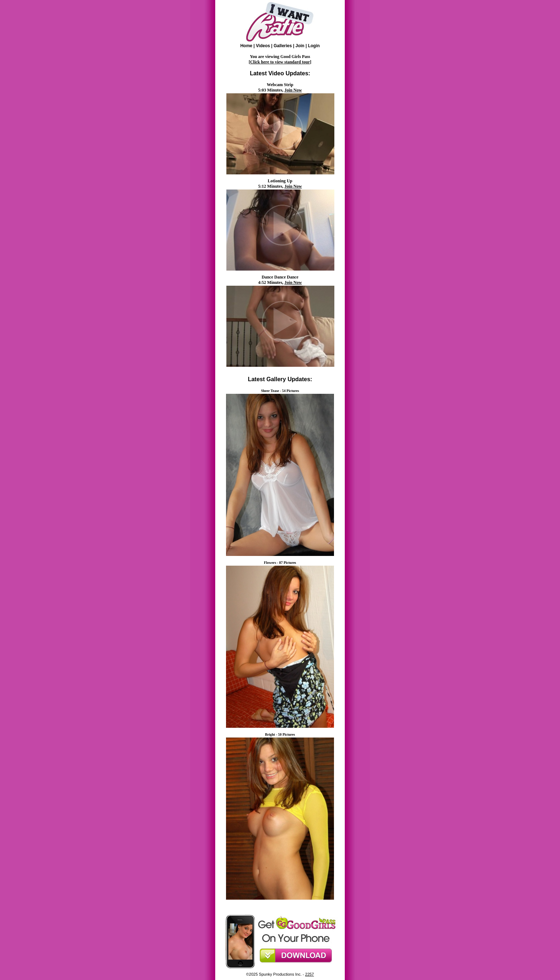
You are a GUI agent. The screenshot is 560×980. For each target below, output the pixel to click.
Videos (263, 46)
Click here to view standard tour (280, 62)
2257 (310, 974)
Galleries (283, 46)
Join (300, 46)
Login (314, 46)
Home (246, 46)
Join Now (293, 90)
